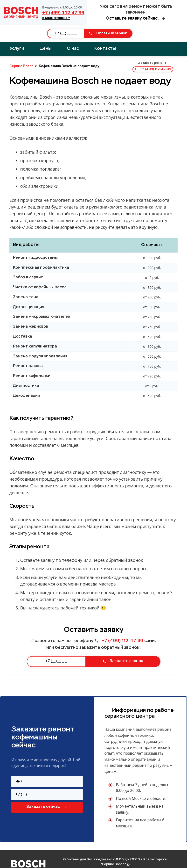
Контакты (105, 49)
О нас (73, 49)
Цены (45, 49)
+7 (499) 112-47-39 (63, 12)
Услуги (17, 49)
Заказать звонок (123, 661)
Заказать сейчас (47, 807)
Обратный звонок (108, 33)
